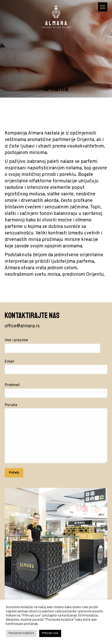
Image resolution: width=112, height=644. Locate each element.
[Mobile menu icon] (103, 7)
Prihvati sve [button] (50, 633)
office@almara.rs (22, 326)
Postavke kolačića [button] (21, 633)
